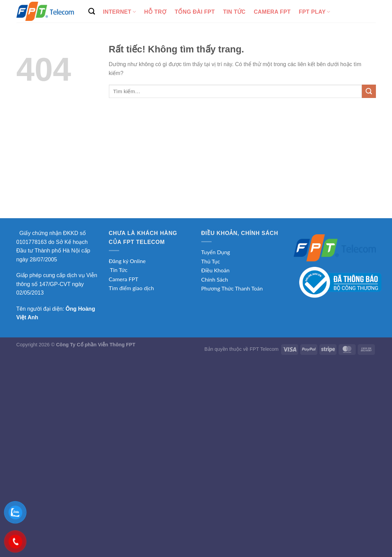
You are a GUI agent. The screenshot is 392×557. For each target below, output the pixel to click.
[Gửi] (369, 91)
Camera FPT (272, 12)
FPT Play (315, 12)
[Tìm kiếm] (92, 11)
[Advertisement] (196, 167)
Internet (119, 12)
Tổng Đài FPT (195, 12)
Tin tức (234, 12)
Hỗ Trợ (155, 12)
